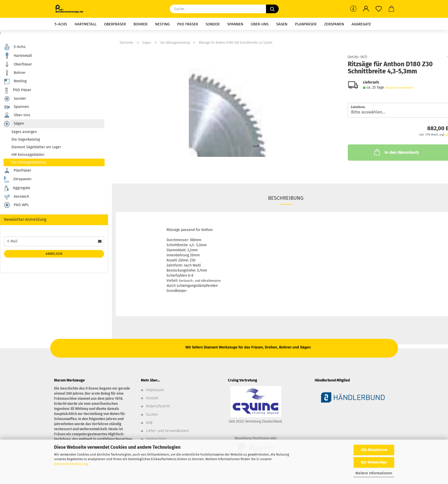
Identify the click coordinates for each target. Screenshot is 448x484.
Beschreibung (286, 198)
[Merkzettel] (379, 9)
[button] (366, 9)
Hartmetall (86, 24)
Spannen (235, 24)
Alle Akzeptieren (374, 450)
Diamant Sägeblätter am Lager (36, 147)
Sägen (282, 24)
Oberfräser (115, 24)
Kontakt (152, 398)
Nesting (162, 24)
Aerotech (16, 197)
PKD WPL (16, 205)
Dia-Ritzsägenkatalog (29, 162)
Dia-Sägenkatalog (26, 139)
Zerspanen (334, 24)
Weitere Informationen (374, 473)
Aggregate (361, 24)
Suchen (152, 415)
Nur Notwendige (374, 462)
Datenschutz (156, 439)
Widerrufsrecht (158, 406)
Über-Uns (260, 24)
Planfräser (306, 24)
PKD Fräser (188, 24)
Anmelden (54, 254)
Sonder (213, 24)
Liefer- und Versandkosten (167, 431)
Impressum (155, 390)
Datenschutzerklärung (71, 464)
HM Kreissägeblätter (28, 155)
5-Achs (61, 24)
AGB (149, 423)
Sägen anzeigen (24, 132)
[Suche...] (272, 9)
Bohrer (140, 24)
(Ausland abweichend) (399, 88)
